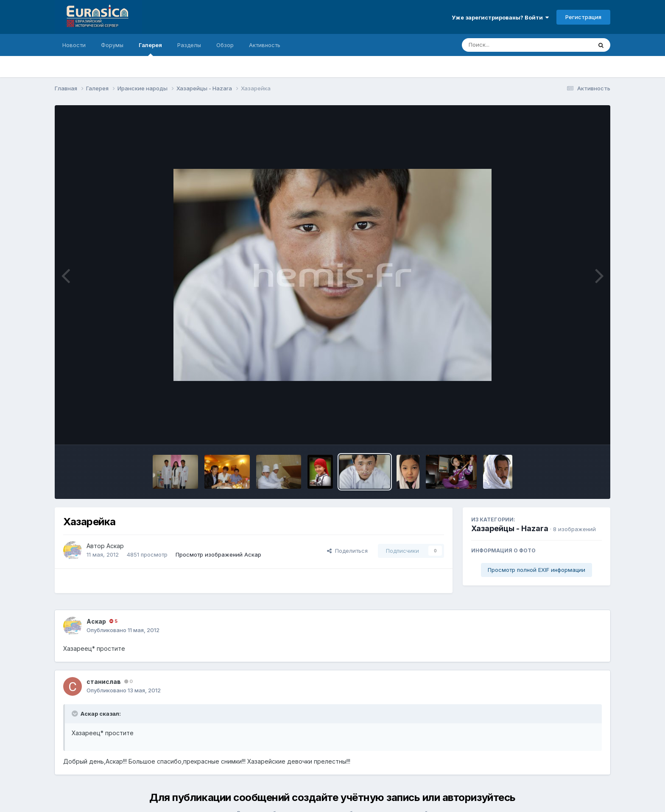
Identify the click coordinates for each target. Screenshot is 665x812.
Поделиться (347, 551)
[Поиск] (511, 45)
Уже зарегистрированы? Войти (500, 17)
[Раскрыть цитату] (75, 714)
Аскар (115, 546)
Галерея (150, 49)
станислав (104, 682)
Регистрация (583, 17)
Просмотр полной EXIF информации (536, 570)
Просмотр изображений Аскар (218, 554)
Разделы (189, 45)
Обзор (225, 45)
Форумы (112, 45)
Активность (265, 45)
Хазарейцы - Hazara (510, 528)
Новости (74, 45)
